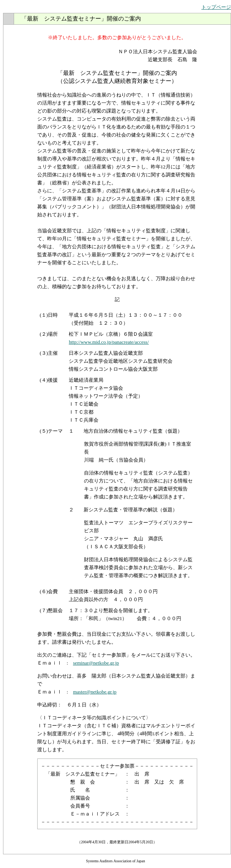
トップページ (216, 7)
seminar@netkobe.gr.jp (96, 663)
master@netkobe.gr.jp (95, 692)
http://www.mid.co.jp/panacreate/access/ (109, 342)
